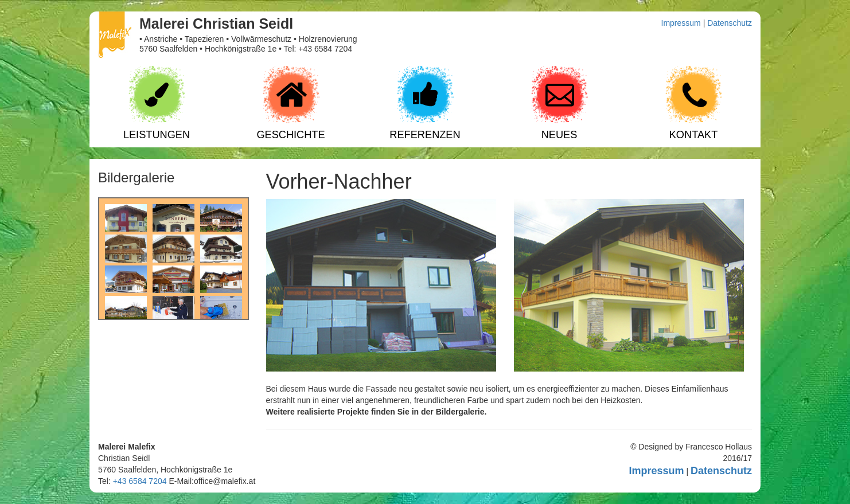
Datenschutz (730, 23)
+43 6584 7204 (140, 481)
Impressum (681, 23)
